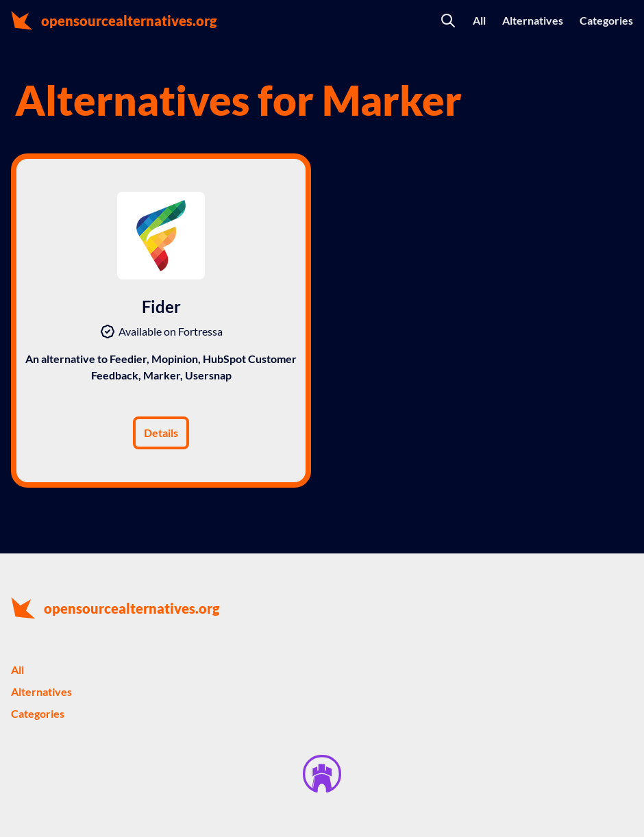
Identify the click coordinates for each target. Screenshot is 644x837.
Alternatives (533, 20)
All (479, 20)
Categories (606, 20)
